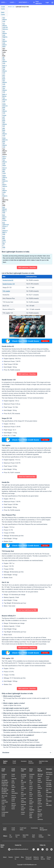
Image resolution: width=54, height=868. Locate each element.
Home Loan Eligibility (32, 808)
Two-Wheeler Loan (5, 20)
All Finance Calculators (49, 773)
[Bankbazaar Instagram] (47, 849)
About (5, 857)
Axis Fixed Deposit (40, 786)
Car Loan (11, 836)
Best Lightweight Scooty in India (6, 226)
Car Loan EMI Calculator (49, 791)
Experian (14, 779)
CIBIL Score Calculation (15, 791)
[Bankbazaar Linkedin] (38, 849)
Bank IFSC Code (26, 836)
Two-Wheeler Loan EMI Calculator (5, 27)
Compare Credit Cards (4, 776)
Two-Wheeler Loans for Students (5, 192)
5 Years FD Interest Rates (40, 809)
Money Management (43, 829)
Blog (22, 857)
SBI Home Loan (31, 782)
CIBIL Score (13, 782)
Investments (34, 828)
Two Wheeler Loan (10, 7)
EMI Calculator (49, 804)
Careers (11, 857)
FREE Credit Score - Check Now (27, 268)
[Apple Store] (4, 851)
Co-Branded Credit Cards (5, 814)
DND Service (43, 858)
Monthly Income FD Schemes (40, 817)
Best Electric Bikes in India (4, 218)
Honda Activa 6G (8, 280)
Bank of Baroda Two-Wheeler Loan (5, 98)
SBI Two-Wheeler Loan (5, 61)
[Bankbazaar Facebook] (43, 849)
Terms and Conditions (29, 858)
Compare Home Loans (32, 776)
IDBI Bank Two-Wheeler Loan (5, 132)
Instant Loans (23, 813)
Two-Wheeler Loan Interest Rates (5, 43)
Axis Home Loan (31, 794)
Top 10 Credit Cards (4, 808)
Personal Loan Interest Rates (24, 807)
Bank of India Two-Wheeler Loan (5, 69)
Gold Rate (34, 836)
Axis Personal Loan (24, 794)
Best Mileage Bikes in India (5, 210)
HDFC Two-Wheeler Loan (5, 89)
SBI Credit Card (4, 797)
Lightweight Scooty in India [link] (22, 7)
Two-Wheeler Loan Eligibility (5, 34)
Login (47, 2)
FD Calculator (49, 796)
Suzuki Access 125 (9, 284)
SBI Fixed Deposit (40, 775)
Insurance (24, 761)
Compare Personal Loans (24, 776)
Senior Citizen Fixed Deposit (40, 801)
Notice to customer (36, 858)
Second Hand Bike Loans (5, 171)
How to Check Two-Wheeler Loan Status (5, 161)
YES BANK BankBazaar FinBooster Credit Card (5, 783)
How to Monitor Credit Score (14, 806)
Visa (49, 835)
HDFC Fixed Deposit (40, 780)
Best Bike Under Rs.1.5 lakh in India (4, 242)
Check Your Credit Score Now (27, 477)
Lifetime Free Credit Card (5, 802)
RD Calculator (49, 800)
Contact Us (17, 858)
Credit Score (13, 775)
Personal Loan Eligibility (24, 800)
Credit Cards (14, 762)
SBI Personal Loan (24, 782)
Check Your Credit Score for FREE (27, 610)
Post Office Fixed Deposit (40, 793)
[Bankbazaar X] (34, 849)
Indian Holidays (41, 836)
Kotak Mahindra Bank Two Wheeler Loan (5, 143)
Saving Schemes (31, 762)
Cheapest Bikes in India (5, 232)
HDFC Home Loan (31, 788)
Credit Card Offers (23, 829)
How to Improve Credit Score (14, 798)
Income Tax (18, 836)
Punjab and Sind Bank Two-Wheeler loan (5, 121)
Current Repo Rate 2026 (31, 815)
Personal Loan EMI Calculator (49, 785)
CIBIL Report (13, 786)
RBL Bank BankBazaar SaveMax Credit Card (5, 791)
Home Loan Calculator (49, 779)
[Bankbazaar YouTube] (52, 849)
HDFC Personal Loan (24, 788)
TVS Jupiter (6, 291)
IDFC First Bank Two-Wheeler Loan (5, 80)
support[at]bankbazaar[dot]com (18, 849)
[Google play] (1, 851)
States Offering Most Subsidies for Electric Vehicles (5, 181)
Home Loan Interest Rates (31, 801)
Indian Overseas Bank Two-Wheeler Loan (5, 108)
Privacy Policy (49, 858)
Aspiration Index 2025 (43, 762)
